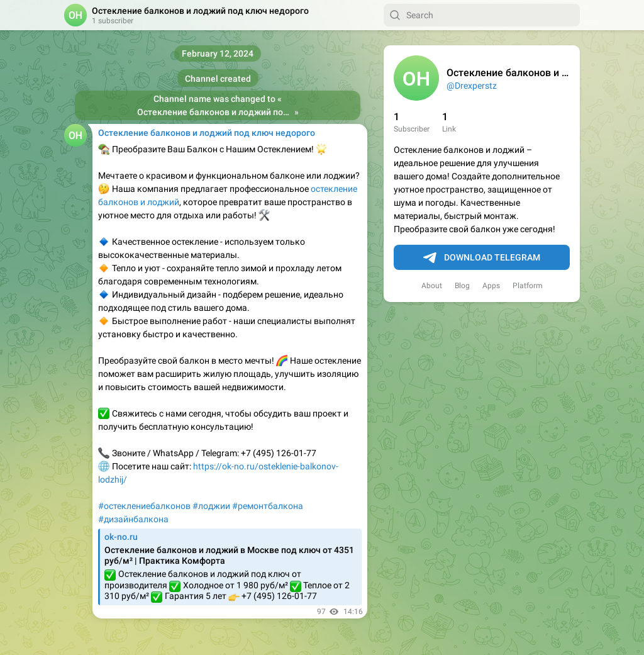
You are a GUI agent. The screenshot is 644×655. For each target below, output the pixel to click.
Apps (491, 286)
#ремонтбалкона (268, 506)
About (432, 286)
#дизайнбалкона (133, 519)
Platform (528, 286)
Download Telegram (482, 258)
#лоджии (211, 506)
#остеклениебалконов (144, 506)
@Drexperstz (472, 86)
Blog (462, 286)
